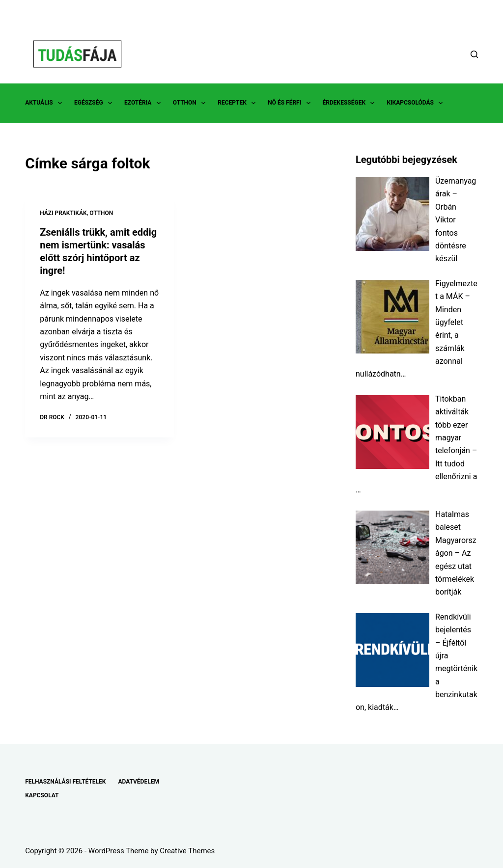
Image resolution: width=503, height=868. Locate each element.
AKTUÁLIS (45, 103)
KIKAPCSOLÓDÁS (417, 103)
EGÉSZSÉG (95, 103)
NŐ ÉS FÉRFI (291, 103)
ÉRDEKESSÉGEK (351, 103)
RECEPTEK (238, 103)
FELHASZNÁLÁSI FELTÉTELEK (65, 782)
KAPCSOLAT (42, 795)
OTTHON (191, 103)
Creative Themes (187, 851)
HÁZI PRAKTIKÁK (63, 213)
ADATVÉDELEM (139, 782)
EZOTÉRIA (144, 103)
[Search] (474, 54)
